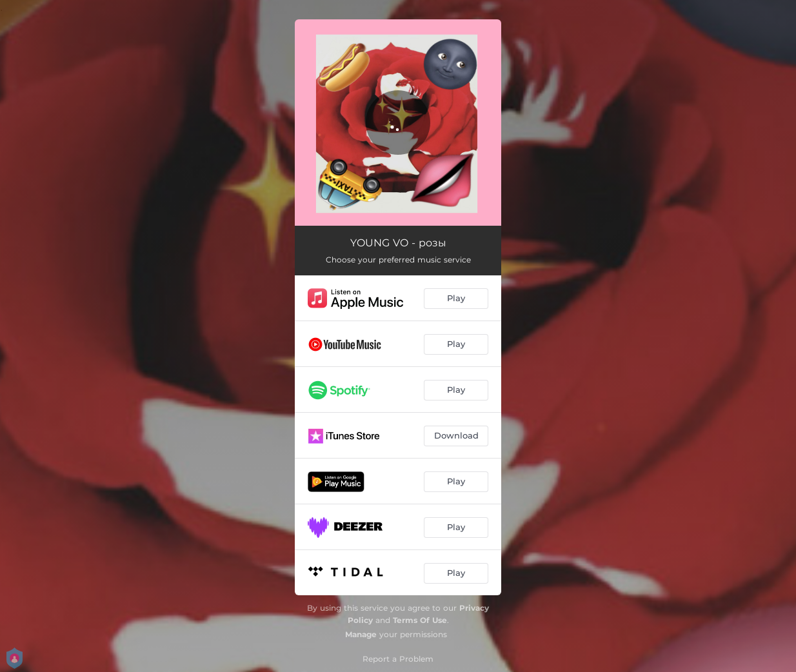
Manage (361, 634)
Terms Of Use (420, 620)
